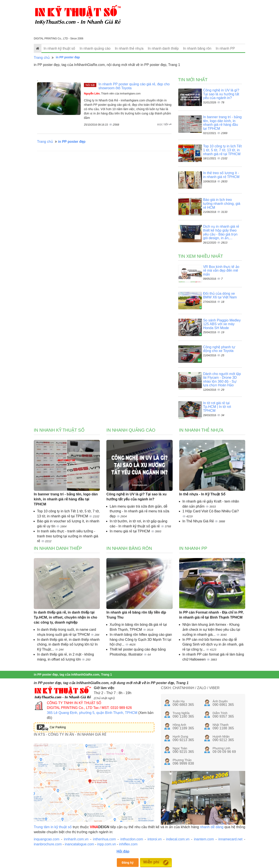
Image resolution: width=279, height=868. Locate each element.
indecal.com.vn (178, 839)
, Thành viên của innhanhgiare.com (112, 94)
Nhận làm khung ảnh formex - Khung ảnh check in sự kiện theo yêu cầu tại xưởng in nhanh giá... (211, 630)
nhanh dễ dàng (212, 827)
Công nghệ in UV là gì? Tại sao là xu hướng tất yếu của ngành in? (221, 94)
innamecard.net (230, 839)
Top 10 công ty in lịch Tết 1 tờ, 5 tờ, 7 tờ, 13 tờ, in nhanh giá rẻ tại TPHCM (222, 150)
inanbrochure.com (48, 844)
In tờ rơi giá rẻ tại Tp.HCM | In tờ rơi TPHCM (217, 407)
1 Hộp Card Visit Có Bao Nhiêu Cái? (211, 511)
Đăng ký (128, 863)
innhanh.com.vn (76, 839)
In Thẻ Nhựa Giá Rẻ (199, 521)
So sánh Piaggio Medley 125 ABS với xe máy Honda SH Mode (222, 324)
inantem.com (204, 839)
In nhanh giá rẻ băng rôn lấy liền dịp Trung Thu (136, 615)
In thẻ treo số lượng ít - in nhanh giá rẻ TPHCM (221, 175)
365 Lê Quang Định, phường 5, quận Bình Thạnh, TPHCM (92, 713)
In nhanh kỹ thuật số (59, 48)
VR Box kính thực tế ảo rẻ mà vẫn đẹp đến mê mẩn (221, 271)
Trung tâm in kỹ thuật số (53, 827)
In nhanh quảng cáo (95, 48)
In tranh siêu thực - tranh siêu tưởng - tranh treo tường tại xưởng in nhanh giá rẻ (68, 536)
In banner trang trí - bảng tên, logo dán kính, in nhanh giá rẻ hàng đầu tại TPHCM (222, 123)
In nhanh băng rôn (197, 48)
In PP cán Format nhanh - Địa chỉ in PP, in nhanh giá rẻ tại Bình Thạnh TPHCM (211, 615)
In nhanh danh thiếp (163, 48)
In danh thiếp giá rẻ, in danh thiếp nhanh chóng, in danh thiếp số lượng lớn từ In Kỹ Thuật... (68, 645)
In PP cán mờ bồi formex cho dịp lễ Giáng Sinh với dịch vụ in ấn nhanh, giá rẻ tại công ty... (213, 645)
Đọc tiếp (164, 124)
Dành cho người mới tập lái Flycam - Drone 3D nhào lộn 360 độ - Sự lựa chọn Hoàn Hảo (222, 380)
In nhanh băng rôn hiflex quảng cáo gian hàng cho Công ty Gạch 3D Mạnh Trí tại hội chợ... (141, 640)
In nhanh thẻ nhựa (129, 48)
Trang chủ (42, 58)
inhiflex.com (128, 844)
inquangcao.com (47, 839)
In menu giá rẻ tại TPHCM (130, 531)
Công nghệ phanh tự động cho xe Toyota (219, 349)
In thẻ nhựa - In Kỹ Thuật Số (202, 494)
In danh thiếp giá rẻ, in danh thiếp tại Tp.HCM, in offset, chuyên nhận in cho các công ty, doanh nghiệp (65, 617)
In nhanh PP (225, 48)
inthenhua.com (105, 839)
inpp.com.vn (107, 844)
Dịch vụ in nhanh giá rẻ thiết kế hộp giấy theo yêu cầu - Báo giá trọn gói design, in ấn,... (221, 232)
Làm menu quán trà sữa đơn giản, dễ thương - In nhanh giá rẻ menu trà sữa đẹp (139, 511)
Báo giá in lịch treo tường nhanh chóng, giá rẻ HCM (222, 204)
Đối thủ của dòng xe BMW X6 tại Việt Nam (220, 295)
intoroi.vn (155, 839)
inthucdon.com (132, 839)
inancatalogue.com (79, 844)
